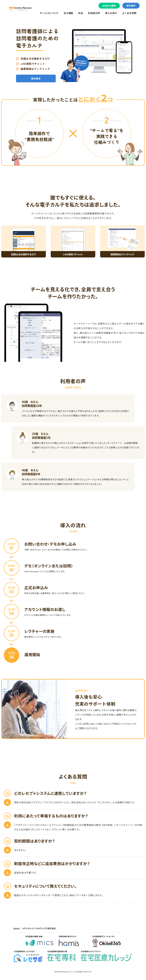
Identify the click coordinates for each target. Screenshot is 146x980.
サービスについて (49, 13)
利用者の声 (94, 13)
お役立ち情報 (109, 6)
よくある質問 (129, 13)
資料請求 (131, 6)
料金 (81, 13)
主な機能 (68, 13)
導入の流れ (111, 13)
